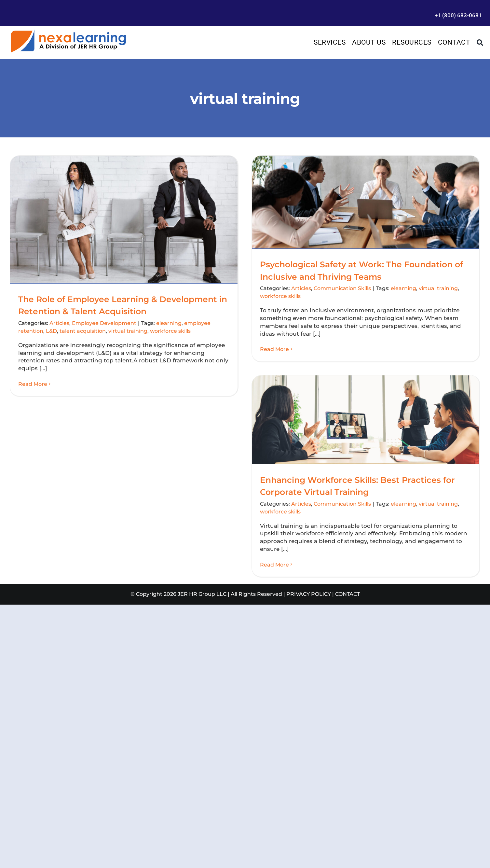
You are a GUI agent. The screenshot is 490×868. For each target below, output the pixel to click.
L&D (51, 331)
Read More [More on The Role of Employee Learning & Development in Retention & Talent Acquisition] (33, 384)
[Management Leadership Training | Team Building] (68, 32)
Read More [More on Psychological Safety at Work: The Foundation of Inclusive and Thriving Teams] (274, 349)
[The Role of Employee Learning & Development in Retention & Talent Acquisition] (124, 219)
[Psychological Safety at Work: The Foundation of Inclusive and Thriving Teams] (366, 202)
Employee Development (104, 323)
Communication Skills (342, 288)
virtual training (128, 331)
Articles (59, 323)
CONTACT (347, 594)
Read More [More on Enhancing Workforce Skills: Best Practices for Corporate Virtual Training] (274, 565)
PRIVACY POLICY (309, 594)
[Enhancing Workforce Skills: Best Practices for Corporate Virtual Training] (366, 420)
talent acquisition (83, 331)
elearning (169, 323)
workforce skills (170, 331)
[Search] (480, 43)
